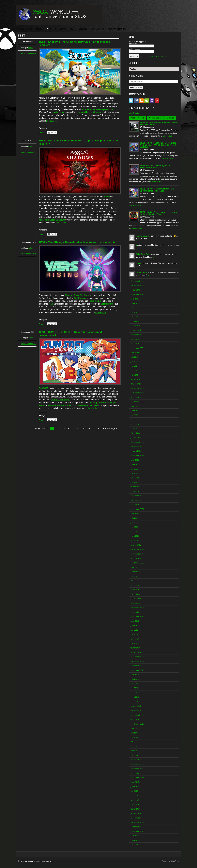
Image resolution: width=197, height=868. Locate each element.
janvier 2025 (136, 330)
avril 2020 (135, 585)
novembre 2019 (137, 608)
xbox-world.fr (30, 861)
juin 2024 (134, 361)
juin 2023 (134, 415)
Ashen (31, 48)
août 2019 (135, 621)
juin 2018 (134, 684)
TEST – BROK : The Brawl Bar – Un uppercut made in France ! (157, 190)
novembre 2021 (137, 500)
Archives (170, 118)
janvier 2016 (136, 813)
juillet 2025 (135, 303)
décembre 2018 (137, 657)
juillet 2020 (135, 572)
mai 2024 (134, 366)
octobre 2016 (136, 773)
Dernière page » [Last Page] (109, 428)
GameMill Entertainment (89, 112)
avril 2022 (135, 478)
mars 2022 (135, 482)
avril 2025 (135, 317)
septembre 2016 (137, 778)
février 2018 (135, 702)
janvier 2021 (136, 545)
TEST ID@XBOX (60, 29)
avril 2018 (135, 693)
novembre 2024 (137, 339)
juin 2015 (134, 845)
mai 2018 (134, 688)
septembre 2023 (137, 402)
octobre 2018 (136, 666)
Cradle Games (59, 112)
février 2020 (135, 594)
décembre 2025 (137, 281)
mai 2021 (134, 527)
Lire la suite (51, 121)
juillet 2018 (135, 679)
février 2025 (135, 326)
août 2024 (135, 353)
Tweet (41, 133)
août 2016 (135, 782)
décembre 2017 (137, 710)
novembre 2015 (137, 822)
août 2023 (135, 406)
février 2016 (135, 809)
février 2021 (135, 540)
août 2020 (135, 567)
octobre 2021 (136, 505)
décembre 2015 (137, 818)
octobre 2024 (136, 344)
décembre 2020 (137, 549)
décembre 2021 (137, 496)
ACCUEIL (21, 29)
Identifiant (133, 44)
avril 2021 (135, 531)
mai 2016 (134, 795)
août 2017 (135, 728)
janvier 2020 (136, 599)
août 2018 (135, 675)
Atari (51, 304)
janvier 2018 (136, 706)
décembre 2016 (137, 764)
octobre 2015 (136, 827)
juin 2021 (134, 523)
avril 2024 (135, 370)
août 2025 (135, 299)
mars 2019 (135, 643)
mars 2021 (135, 536)
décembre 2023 (137, 388)
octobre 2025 (136, 290)
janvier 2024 (136, 384)
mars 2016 (135, 804)
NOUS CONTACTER (98, 29)
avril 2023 (135, 424)
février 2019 (135, 648)
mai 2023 (134, 420)
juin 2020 (134, 576)
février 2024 (135, 379)
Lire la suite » (169, 136)
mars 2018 (135, 697)
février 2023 (135, 433)
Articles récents (138, 118)
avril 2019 (135, 639)
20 (83, 428)
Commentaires (155, 118)
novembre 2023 (137, 393)
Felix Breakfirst (143, 254)
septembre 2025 (137, 294)
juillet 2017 (135, 733)
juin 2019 (134, 630)
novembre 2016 (137, 769)
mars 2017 (135, 751)
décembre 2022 (137, 442)
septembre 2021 (137, 509)
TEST (49, 29)
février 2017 (135, 755)
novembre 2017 (137, 715)
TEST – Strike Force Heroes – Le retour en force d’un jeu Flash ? (159, 213)
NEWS (30, 29)
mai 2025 (134, 312)
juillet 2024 (135, 357)
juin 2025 (134, 308)
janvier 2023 (136, 438)
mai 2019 (134, 634)
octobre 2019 (136, 612)
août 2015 (135, 836)
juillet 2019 (135, 625)
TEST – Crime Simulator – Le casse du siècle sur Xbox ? (158, 123)
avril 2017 (135, 746)
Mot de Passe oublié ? (150, 56)
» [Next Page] (98, 428)
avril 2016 (135, 800)
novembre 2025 (137, 285)
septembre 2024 (137, 348)
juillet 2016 (135, 787)
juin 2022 (134, 469)
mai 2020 (134, 581)
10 (78, 428)
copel (138, 263)
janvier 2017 (136, 760)
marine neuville (143, 236)
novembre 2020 (137, 554)
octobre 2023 (136, 397)
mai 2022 (134, 473)
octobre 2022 (136, 451)
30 (88, 428)
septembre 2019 (137, 617)
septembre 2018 (137, 670)
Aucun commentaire (28, 53)
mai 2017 (134, 742)
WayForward (80, 298)
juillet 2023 (135, 411)
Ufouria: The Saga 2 (61, 400)
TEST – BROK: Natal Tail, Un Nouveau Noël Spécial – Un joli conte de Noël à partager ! (158, 145)
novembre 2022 (137, 446)
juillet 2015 (135, 840)
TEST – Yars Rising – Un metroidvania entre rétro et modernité (77, 242)
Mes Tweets (134, 113)
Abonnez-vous (136, 87)
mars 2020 (135, 590)
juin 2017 (134, 737)
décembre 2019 (137, 603)
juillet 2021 (135, 518)
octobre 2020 (136, 558)
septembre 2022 (137, 455)
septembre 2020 (137, 563)
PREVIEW (39, 29)
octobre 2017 (136, 719)
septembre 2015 (137, 831)
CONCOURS (83, 29)
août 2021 (135, 514)
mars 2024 (135, 375)
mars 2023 (135, 429)
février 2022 (135, 487)
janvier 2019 (136, 652)
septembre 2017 (137, 724)
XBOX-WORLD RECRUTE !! (117, 29)
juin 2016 (134, 791)
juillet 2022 (135, 464)
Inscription (164, 56)
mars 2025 (135, 321)
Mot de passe (134, 49)
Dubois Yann (142, 272)
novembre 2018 (137, 661)
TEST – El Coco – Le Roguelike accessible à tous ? (155, 166)
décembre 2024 (137, 335)
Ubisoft (106, 197)
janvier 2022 (136, 491)
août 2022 (135, 460)
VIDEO (72, 29)
